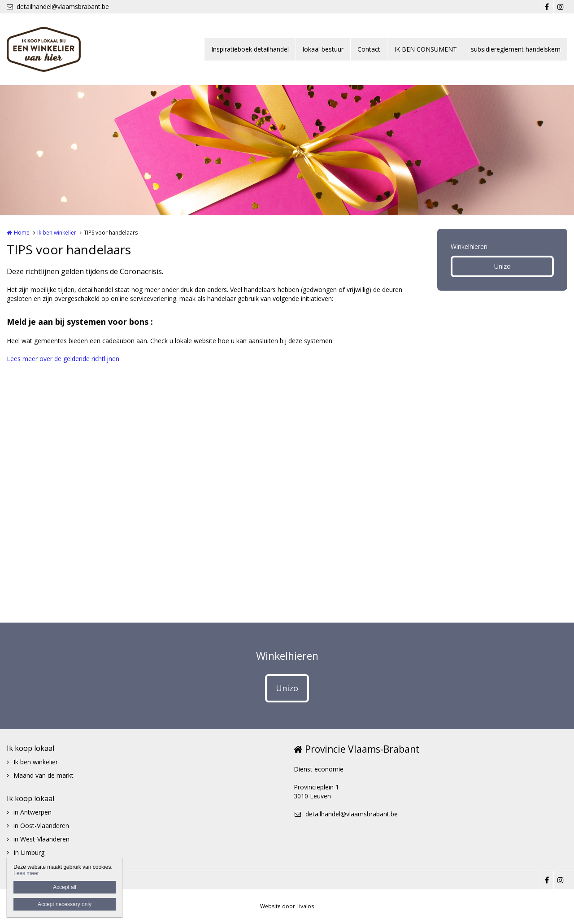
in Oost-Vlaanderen (41, 826)
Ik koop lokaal (30, 748)
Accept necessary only (65, 904)
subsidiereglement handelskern (516, 49)
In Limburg (29, 852)
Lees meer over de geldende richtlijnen (63, 359)
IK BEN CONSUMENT (426, 49)
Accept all (65, 887)
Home (22, 233)
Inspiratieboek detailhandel (250, 49)
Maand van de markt (43, 775)
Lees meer (26, 873)
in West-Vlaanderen (41, 839)
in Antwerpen (33, 812)
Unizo (502, 266)
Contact (369, 49)
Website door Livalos (287, 906)
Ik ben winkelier (57, 233)
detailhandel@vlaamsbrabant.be (58, 7)
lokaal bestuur (323, 49)
